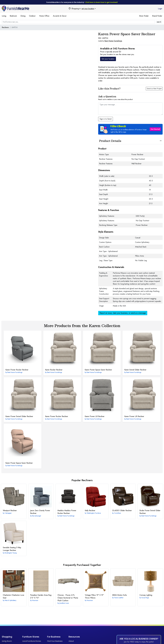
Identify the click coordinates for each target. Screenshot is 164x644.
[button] (130, 129)
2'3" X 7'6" (41, 596)
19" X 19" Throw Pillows (94, 596)
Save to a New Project (154, 89)
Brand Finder (157, 16)
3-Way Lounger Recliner (12, 549)
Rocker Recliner (54, 370)
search (159, 22)
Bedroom (13, 16)
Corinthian (118, 513)
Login (160, 9)
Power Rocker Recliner (17, 370)
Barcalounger (37, 516)
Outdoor (32, 16)
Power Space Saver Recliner (98, 370)
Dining (23, 16)
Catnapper (8, 513)
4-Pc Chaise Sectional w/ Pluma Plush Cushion (68, 598)
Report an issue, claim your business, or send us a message (123, 313)
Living (4, 16)
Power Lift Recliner (95, 416)
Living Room (7, 641)
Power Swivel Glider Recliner (19, 416)
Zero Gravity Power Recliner (40, 512)
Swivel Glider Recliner (135, 370)
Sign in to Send (106, 119)
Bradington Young (11, 553)
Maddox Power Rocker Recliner (67, 512)
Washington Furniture (94, 513)
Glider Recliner (122, 510)
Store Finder (144, 16)
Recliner (10, 510)
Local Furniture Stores (32, 641)
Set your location (108, 59)
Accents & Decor (60, 16)
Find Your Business (55, 641)
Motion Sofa (119, 595)
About (71, 641)
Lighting (146, 595)
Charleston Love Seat (13, 596)
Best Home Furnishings (113, 41)
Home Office (44, 16)
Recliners (5, 27)
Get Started (155, 129)
